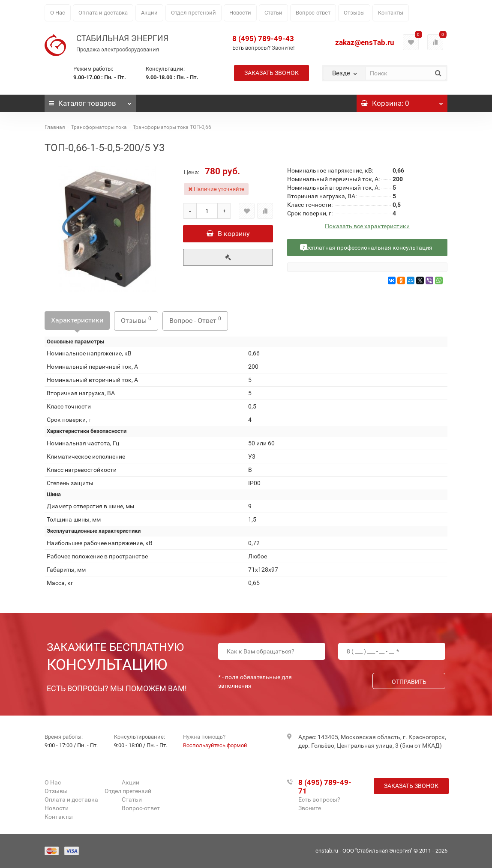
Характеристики (77, 320)
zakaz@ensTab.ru (365, 42)
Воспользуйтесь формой (215, 745)
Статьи (273, 13)
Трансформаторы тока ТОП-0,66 (172, 127)
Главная (55, 127)
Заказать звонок (271, 73)
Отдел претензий (193, 13)
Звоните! (283, 48)
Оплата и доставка (103, 13)
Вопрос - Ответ (195, 320)
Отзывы (354, 13)
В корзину (228, 234)
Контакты (391, 13)
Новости (240, 13)
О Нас (58, 13)
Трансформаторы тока (99, 127)
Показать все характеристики (367, 226)
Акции (149, 13)
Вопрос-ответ (313, 13)
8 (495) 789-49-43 (263, 39)
